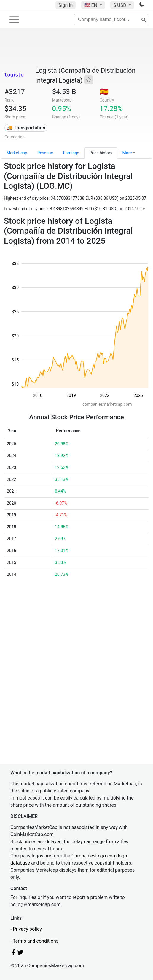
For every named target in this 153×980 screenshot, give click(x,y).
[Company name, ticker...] (111, 20)
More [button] (127, 153)
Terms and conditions (36, 941)
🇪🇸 (104, 92)
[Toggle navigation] (14, 19)
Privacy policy (27, 929)
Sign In (66, 5)
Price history (101, 153)
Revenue (45, 153)
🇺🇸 (91, 5)
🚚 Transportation (26, 128)
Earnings (71, 153)
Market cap (17, 153)
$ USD (120, 5)
